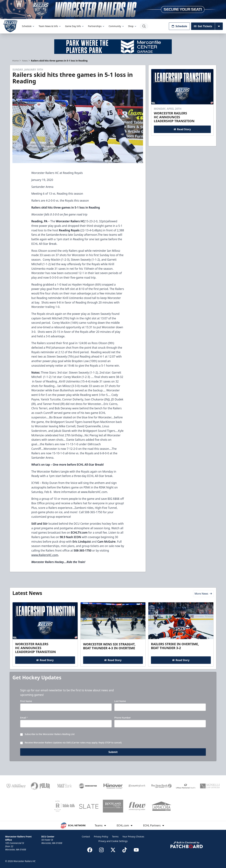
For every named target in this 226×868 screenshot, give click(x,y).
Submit (113, 753)
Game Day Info (75, 26)
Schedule (28, 26)
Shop (132, 26)
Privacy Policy (101, 837)
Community (116, 26)
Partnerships (96, 26)
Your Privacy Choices (133, 837)
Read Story (182, 129)
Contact (86, 837)
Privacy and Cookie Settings (113, 841)
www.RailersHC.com (45, 555)
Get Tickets (203, 26)
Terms (115, 837)
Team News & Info (50, 26)
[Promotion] (113, 9)
